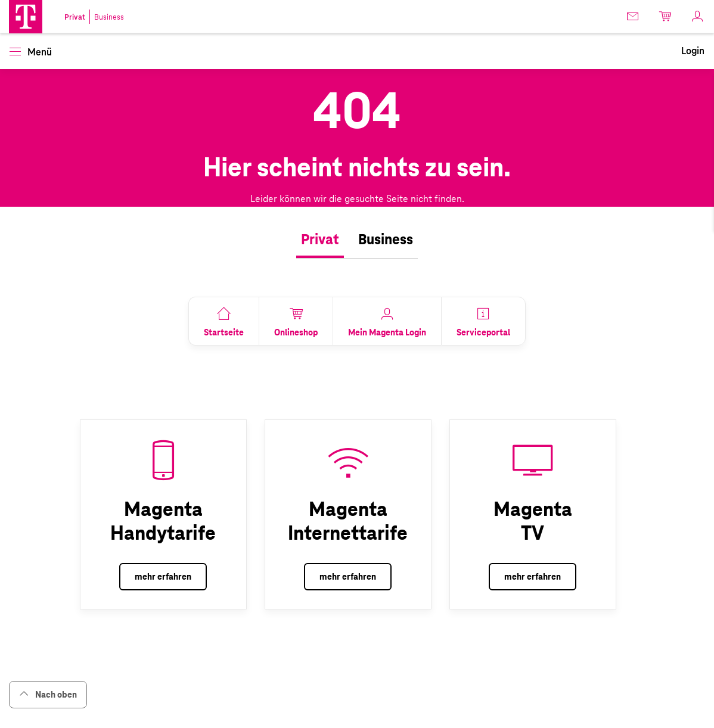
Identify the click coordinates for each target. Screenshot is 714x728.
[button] (26, 17)
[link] (634, 16)
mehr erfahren (163, 577)
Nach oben (48, 694)
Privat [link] (75, 17)
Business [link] (109, 17)
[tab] (320, 240)
